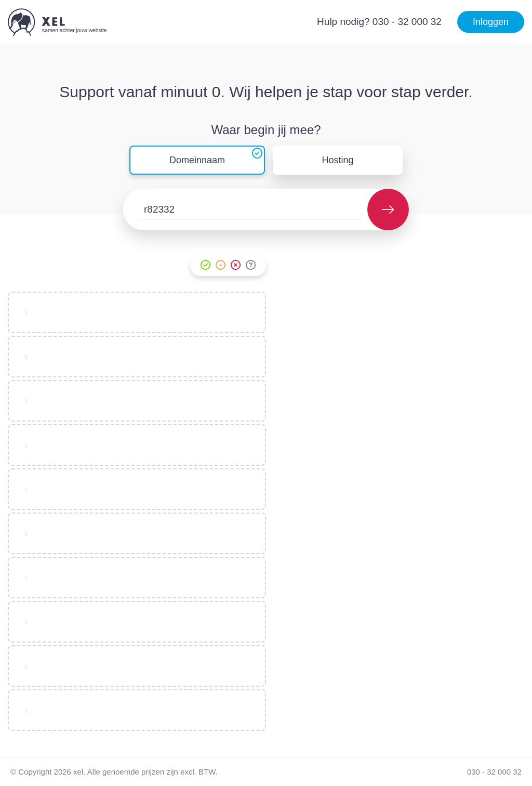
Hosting (338, 160)
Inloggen (491, 22)
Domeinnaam (197, 160)
